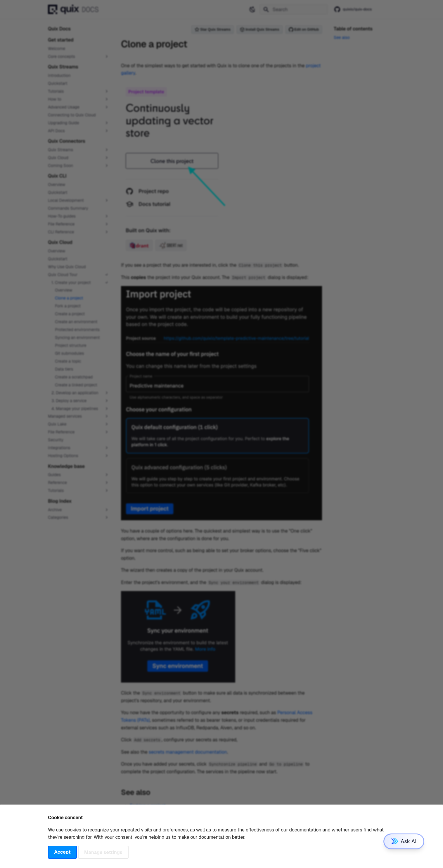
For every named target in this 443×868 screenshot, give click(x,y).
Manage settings (103, 852)
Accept (62, 852)
